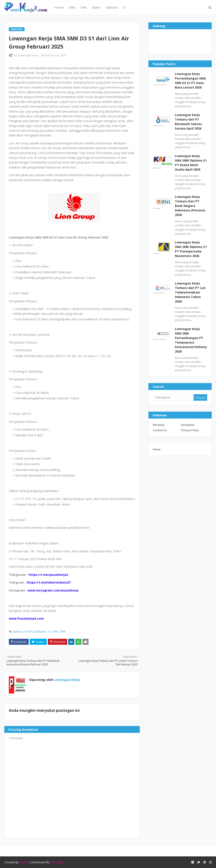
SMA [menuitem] (72, 7)
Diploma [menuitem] (112, 7)
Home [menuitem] (59, 7)
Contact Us (160, 430)
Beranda (159, 425)
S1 (49, 631)
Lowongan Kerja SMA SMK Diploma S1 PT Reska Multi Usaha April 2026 (191, 163)
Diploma (18, 631)
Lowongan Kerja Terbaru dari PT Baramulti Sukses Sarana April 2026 (188, 122)
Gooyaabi (57, 862)
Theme (24, 862)
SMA (55, 631)
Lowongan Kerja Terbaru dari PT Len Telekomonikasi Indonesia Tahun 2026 (190, 292)
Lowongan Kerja (28, 55)
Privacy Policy (190, 430)
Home (157, 449)
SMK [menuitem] (84, 7)
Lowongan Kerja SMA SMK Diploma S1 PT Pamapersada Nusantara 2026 (191, 249)
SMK (63, 631)
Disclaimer (188, 425)
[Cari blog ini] (173, 397)
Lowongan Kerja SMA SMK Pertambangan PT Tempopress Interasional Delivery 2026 (191, 340)
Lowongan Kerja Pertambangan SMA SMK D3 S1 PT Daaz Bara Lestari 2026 (190, 81)
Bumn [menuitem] (96, 7)
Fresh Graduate (35, 631)
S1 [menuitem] (125, 7)
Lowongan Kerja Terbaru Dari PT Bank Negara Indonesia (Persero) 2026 (190, 206)
